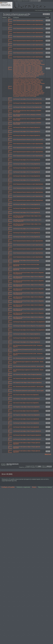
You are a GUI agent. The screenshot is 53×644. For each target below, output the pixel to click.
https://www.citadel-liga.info (13, 464)
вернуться (48, 454)
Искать (34, 487)
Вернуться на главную (45, 487)
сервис (39, 466)
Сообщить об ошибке (8, 487)
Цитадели (22, 14)
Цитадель (31, 5)
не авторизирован (34, 1)
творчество (49, 466)
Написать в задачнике (23, 487)
